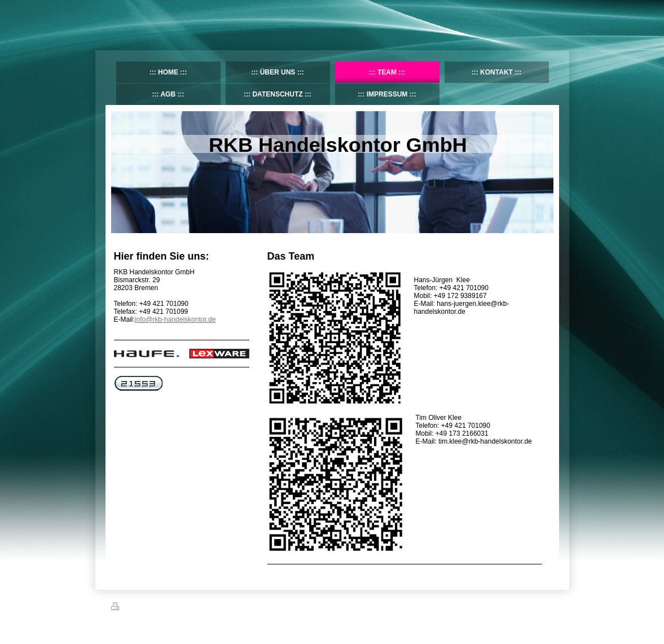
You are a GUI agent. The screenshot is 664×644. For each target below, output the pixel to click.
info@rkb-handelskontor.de (175, 319)
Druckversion (136, 608)
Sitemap (175, 608)
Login (546, 606)
